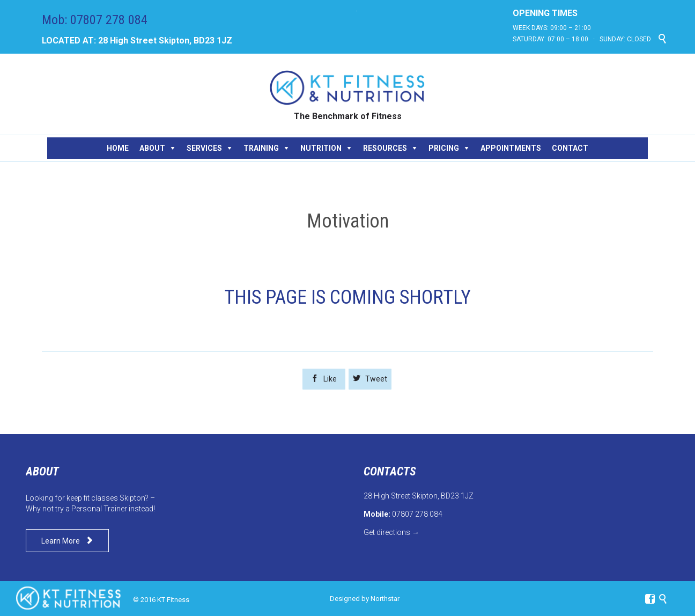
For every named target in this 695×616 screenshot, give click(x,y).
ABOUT (152, 148)
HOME (118, 148)
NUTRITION (321, 148)
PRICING (444, 148)
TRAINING (261, 148)
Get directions (387, 532)
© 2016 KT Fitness (161, 600)
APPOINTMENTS (511, 148)
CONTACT (570, 148)
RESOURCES (385, 148)
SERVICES (204, 148)
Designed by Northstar (365, 599)
